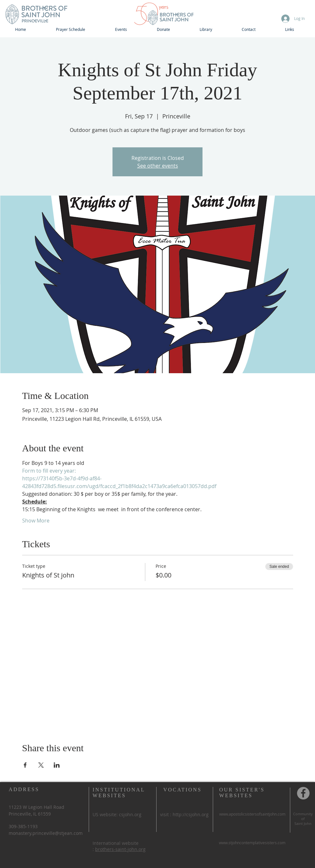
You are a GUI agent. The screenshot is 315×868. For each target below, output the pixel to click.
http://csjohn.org (191, 814)
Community (303, 814)
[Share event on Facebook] (25, 765)
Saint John (303, 823)
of (303, 819)
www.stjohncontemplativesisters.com (252, 843)
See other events (158, 166)
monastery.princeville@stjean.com (46, 833)
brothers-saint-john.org (120, 849)
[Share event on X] (41, 765)
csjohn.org (130, 814)
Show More (36, 521)
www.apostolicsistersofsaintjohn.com (252, 814)
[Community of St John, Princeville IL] (303, 793)
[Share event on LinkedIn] (57, 765)
